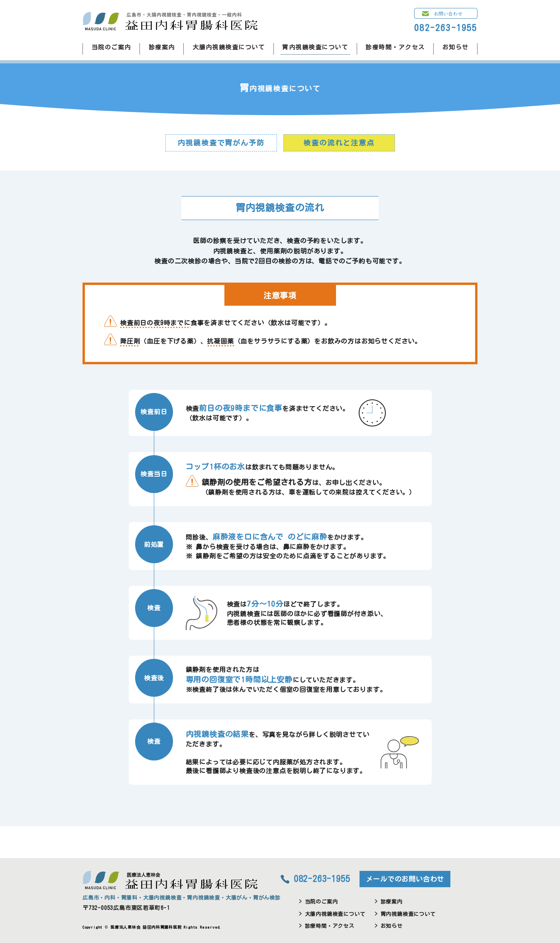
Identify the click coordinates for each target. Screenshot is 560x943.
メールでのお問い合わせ (405, 879)
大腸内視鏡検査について (229, 47)
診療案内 (162, 47)
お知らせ (456, 47)
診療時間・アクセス (395, 47)
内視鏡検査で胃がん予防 (221, 143)
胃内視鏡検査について (315, 47)
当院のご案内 (111, 47)
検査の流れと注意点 (339, 143)
